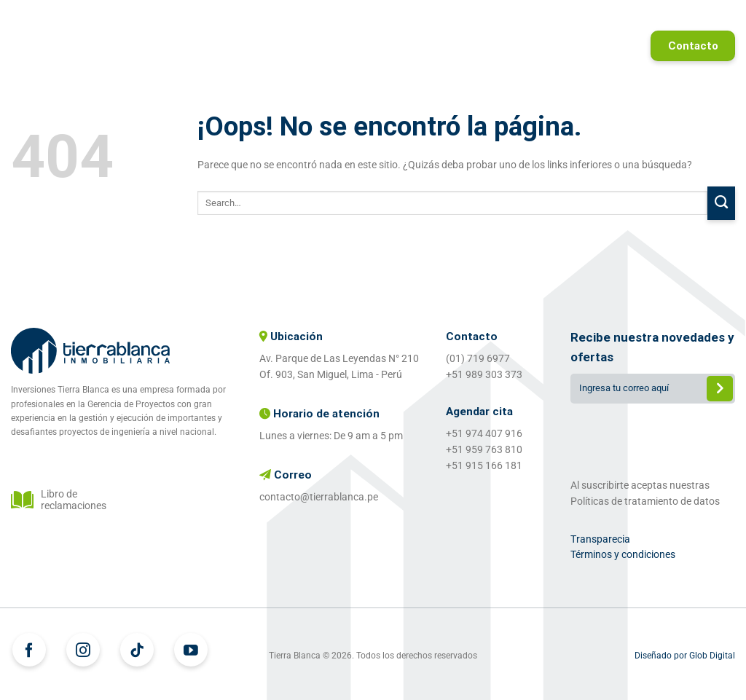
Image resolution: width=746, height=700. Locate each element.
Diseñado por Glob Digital (685, 656)
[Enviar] (721, 204)
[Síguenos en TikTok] (137, 650)
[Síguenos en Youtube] (191, 650)
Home (259, 17)
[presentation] (653, 438)
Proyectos (333, 17)
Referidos (694, 17)
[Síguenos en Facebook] (29, 650)
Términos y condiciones (623, 554)
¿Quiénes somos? (439, 17)
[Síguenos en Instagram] (83, 650)
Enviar (720, 390)
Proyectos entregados (576, 17)
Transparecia (600, 539)
